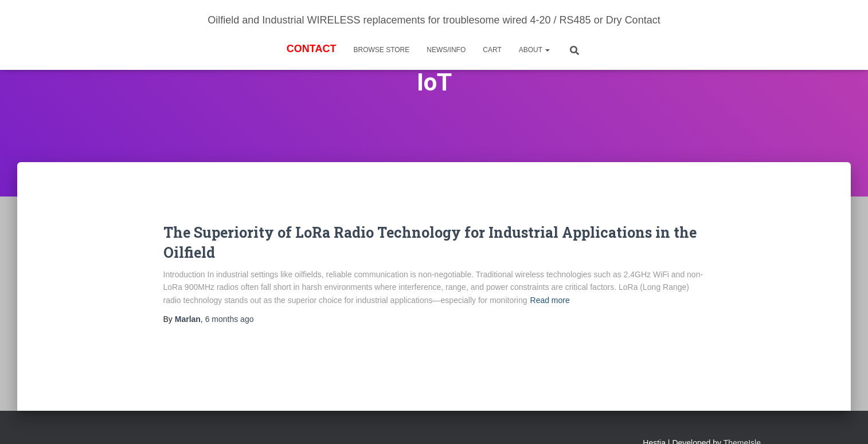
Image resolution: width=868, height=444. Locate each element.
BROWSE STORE (381, 50)
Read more (550, 300)
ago (230, 319)
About (534, 50)
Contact (312, 49)
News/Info (446, 50)
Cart (492, 50)
